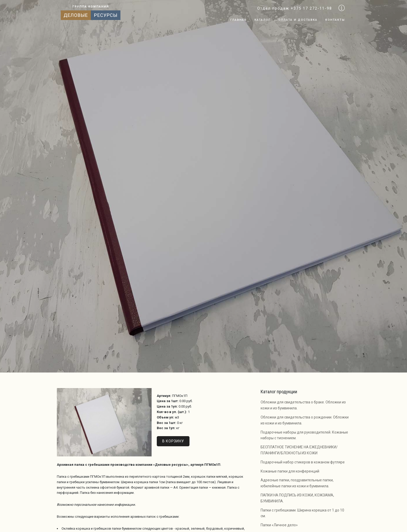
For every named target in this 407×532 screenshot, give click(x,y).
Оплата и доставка (298, 20)
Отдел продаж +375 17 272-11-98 (295, 8)
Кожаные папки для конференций (290, 471)
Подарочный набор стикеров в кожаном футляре (303, 462)
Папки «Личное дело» (279, 525)
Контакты (335, 20)
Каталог (262, 20)
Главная (238, 20)
